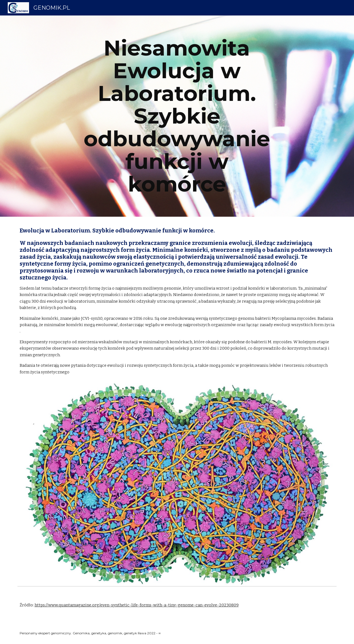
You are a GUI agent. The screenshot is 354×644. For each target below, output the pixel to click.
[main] (177, 116)
